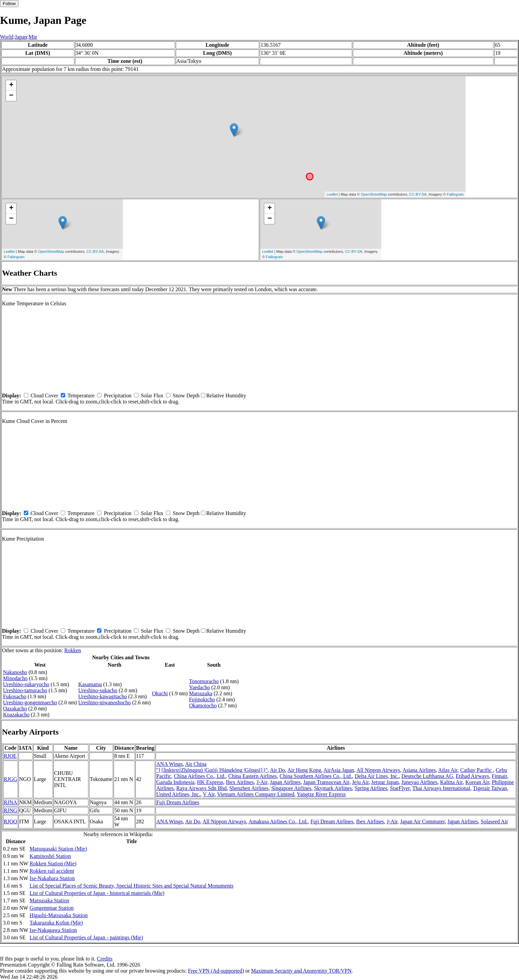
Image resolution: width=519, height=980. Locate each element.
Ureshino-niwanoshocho (104, 702)
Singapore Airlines (291, 788)
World (7, 37)
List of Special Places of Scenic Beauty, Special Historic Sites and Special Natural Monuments (132, 886)
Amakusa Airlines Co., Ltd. (278, 821)
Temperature (81, 396)
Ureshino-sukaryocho (26, 684)
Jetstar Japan (385, 782)
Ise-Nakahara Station (52, 878)
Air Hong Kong (304, 770)
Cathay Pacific (477, 770)
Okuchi (160, 693)
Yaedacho (200, 687)
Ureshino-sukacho (98, 690)
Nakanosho (15, 672)
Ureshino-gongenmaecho (30, 702)
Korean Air (477, 782)
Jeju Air (360, 782)
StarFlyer (400, 788)
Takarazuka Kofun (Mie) (56, 923)
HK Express (210, 782)
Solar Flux (152, 396)
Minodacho (15, 678)
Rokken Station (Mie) (53, 864)
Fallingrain (455, 194)
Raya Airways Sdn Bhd (202, 788)
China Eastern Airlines (252, 776)
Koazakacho (16, 715)
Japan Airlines (285, 782)
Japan (21, 37)
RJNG (10, 810)
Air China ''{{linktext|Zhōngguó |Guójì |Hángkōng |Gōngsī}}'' (212, 767)
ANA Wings (169, 764)
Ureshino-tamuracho (25, 690)
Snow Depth (186, 396)
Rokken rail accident (52, 871)
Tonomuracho (204, 681)
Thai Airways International (441, 788)
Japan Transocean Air (326, 782)
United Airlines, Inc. (178, 794)
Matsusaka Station (49, 900)
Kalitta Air (451, 782)
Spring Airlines (371, 788)
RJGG (10, 779)
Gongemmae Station (52, 908)
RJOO (10, 821)
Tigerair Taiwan (490, 788)
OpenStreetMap (374, 194)
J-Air (262, 782)
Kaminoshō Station (50, 856)
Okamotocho (203, 705)
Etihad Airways (472, 776)
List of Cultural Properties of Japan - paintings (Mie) (86, 937)
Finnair (500, 776)
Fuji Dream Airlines (178, 802)
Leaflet (332, 194)
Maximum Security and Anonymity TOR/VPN (301, 971)
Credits (104, 959)
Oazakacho (15, 709)
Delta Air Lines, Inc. (377, 776)
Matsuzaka (201, 693)
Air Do (277, 770)
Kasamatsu (90, 684)
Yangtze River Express (321, 794)
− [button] (11, 96)
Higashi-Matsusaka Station (59, 915)
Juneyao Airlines (419, 782)
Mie (33, 37)
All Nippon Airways (378, 770)
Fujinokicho (202, 699)
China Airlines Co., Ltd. (200, 776)
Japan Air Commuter (422, 821)
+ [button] (11, 85)
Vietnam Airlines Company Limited (256, 794)
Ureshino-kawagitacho (103, 696)
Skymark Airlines (333, 788)
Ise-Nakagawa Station (53, 930)
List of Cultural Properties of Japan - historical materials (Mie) (97, 893)
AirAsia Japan (339, 770)
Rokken (73, 650)
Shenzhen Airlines (249, 788)
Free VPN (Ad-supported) (216, 971)
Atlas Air (448, 770)
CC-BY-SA (418, 194)
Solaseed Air (494, 821)
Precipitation (118, 396)
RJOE (10, 756)
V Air (209, 794)
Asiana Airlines (419, 770)
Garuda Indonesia (175, 782)
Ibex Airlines (240, 782)
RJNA (10, 802)
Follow (9, 4)
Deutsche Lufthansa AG (427, 776)
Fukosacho (15, 696)
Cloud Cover (44, 396)
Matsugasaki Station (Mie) (58, 849)
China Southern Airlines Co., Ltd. (316, 776)
